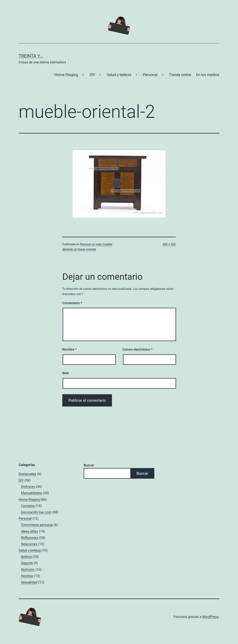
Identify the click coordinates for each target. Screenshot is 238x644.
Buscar (89, 465)
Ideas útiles (30, 531)
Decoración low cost (36, 512)
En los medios (208, 75)
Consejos (28, 506)
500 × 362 (169, 244)
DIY (92, 75)
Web (66, 373)
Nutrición (28, 570)
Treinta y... (31, 56)
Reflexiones (30, 538)
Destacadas (27, 474)
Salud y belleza (119, 75)
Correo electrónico (138, 349)
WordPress (210, 617)
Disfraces (28, 487)
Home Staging (66, 75)
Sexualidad (29, 582)
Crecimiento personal (37, 525)
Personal (150, 75)
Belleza (26, 557)
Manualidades (32, 493)
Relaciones (29, 544)
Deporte (27, 563)
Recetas (27, 576)
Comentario (72, 303)
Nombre (69, 349)
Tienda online (180, 75)
